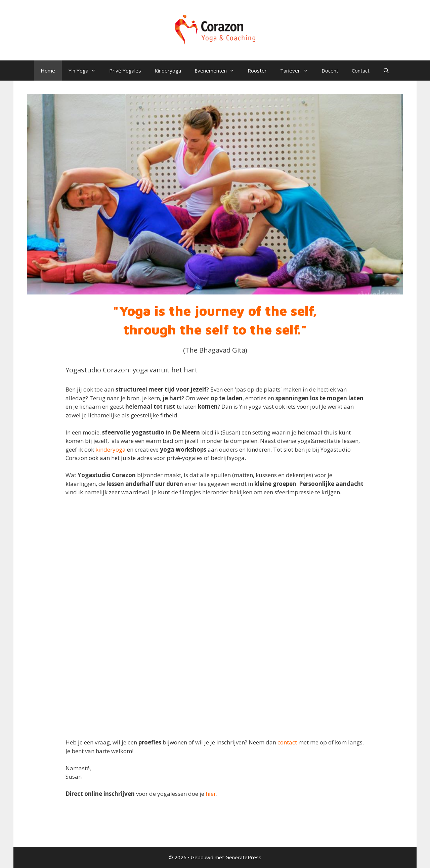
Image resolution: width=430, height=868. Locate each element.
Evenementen (218, 71)
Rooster (257, 71)
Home (48, 71)
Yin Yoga (85, 71)
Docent (330, 71)
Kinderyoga (168, 71)
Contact (361, 71)
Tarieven (297, 71)
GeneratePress (243, 857)
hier (211, 794)
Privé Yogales (125, 71)
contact (287, 742)
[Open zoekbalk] (386, 71)
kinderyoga (111, 449)
